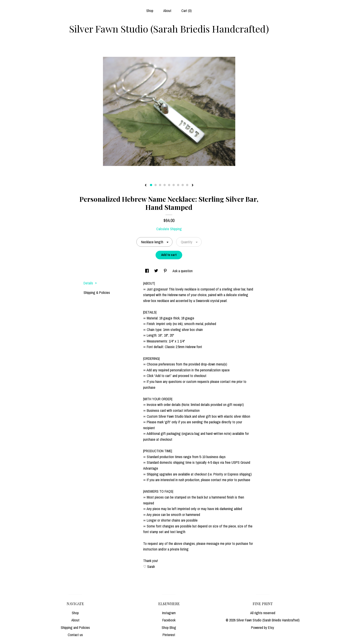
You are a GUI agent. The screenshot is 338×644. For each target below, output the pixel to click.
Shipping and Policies (75, 628)
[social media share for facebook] (147, 271)
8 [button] (183, 185)
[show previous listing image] (146, 185)
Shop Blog (169, 628)
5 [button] (169, 185)
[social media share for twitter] (157, 271)
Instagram (169, 613)
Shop (150, 11)
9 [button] (187, 185)
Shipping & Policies (97, 293)
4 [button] (165, 185)
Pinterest (169, 635)
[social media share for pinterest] (166, 271)
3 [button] (160, 185)
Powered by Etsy (263, 628)
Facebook (169, 620)
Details (90, 283)
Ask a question (183, 271)
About (167, 11)
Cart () (186, 11)
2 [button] (156, 185)
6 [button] (174, 185)
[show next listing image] (193, 185)
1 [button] (151, 185)
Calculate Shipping (169, 229)
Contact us (75, 635)
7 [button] (178, 185)
